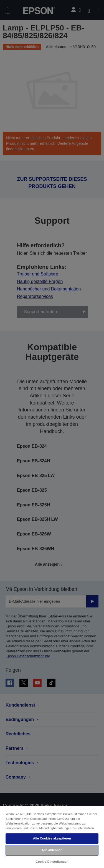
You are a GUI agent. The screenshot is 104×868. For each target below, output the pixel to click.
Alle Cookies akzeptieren (52, 838)
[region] (52, 837)
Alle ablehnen (52, 850)
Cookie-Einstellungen (52, 862)
